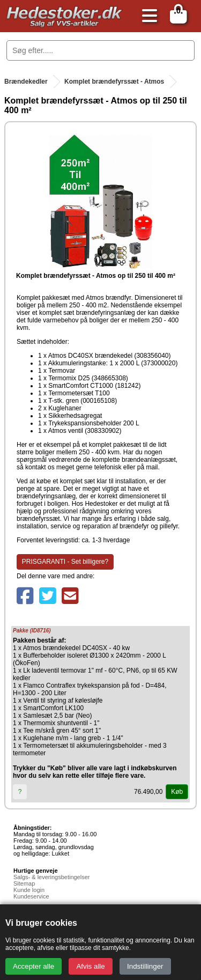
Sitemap (24, 883)
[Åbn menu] (147, 16)
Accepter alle (33, 966)
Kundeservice (31, 896)
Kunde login (29, 890)
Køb (177, 792)
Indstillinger (145, 966)
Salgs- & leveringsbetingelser (51, 877)
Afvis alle (90, 966)
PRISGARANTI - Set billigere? (65, 562)
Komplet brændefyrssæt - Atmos (114, 82)
